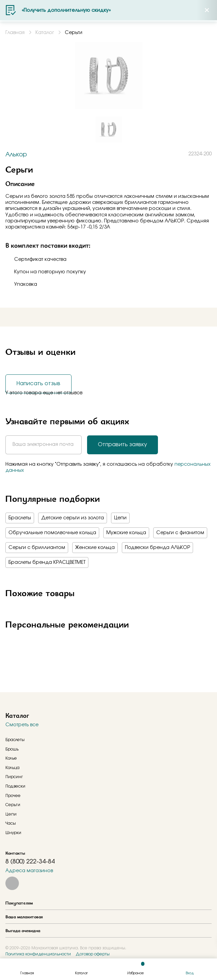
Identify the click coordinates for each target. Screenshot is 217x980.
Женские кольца (95, 548)
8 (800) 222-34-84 (30, 862)
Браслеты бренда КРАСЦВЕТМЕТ (47, 562)
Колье (11, 758)
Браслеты (20, 518)
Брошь (12, 749)
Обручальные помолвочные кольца (52, 533)
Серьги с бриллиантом (37, 548)
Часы (11, 823)
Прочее (13, 796)
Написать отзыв (38, 384)
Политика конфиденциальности (38, 954)
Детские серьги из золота (73, 518)
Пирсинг (14, 777)
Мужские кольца (126, 533)
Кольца (12, 768)
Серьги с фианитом (180, 533)
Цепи (120, 518)
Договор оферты (93, 954)
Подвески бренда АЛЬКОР (157, 548)
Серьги (13, 805)
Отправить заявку (123, 445)
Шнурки (13, 833)
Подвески (15, 786)
